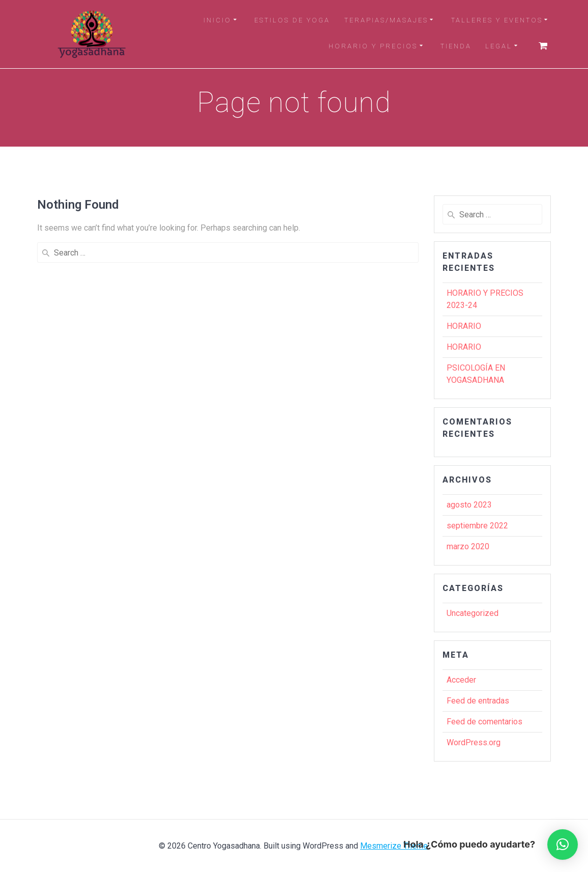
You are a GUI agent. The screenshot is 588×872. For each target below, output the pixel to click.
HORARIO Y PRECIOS (373, 46)
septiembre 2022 (477, 526)
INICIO (217, 20)
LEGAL (499, 46)
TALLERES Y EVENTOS (497, 20)
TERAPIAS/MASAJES (386, 20)
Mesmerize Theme (394, 846)
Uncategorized (473, 613)
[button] (563, 845)
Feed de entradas (478, 701)
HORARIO (464, 326)
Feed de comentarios (484, 722)
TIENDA (456, 46)
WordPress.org (474, 742)
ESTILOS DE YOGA (292, 20)
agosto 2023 (469, 505)
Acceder (461, 680)
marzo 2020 (468, 546)
